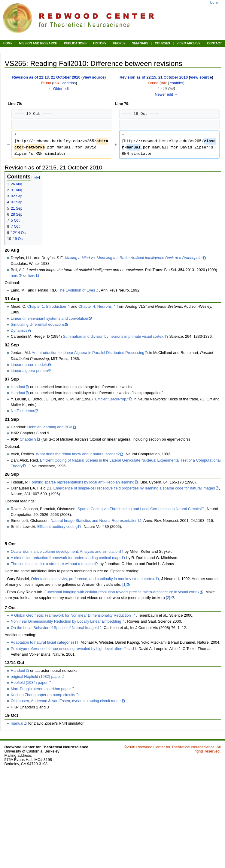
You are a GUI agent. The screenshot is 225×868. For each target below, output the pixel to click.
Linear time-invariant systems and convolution (49, 319)
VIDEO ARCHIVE (189, 43)
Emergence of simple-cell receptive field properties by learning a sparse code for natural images (134, 488)
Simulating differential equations (38, 325)
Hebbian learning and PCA (50, 427)
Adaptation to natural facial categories (43, 642)
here (15, 276)
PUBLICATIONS (75, 43)
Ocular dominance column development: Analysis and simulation (65, 552)
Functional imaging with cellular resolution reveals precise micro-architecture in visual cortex (122, 592)
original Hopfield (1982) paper (36, 677)
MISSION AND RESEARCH (38, 43)
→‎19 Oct (166, 89)
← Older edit (59, 89)
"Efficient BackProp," (111, 399)
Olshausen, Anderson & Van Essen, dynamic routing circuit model (66, 701)
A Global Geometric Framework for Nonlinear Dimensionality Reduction (71, 615)
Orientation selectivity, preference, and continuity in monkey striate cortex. (93, 579)
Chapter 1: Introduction (47, 307)
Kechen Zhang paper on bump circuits (43, 695)
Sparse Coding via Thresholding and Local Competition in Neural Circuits (139, 509)
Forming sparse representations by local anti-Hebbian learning (82, 482)
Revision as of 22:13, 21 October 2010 (46, 77)
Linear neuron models (29, 365)
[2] (168, 598)
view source (94, 77)
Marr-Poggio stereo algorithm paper (41, 689)
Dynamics (19, 331)
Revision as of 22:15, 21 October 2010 (154, 77)
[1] (124, 585)
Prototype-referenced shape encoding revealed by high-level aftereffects (72, 649)
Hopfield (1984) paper (29, 683)
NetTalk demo (23, 411)
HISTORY (100, 43)
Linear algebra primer (29, 371)
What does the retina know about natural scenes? (78, 454)
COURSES (162, 43)
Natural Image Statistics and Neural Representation (94, 521)
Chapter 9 (28, 439)
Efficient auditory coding (57, 527)
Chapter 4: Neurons (95, 307)
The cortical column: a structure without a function (53, 564)
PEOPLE (119, 43)
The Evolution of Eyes (76, 290)
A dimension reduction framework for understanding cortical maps (66, 558)
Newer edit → (166, 94)
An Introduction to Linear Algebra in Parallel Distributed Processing (88, 353)
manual (17, 723)
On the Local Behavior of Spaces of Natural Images (54, 628)
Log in (214, 2)
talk (56, 83)
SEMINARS (140, 43)
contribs (69, 83)
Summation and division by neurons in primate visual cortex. (114, 337)
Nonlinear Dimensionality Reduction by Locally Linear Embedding (66, 621)
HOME (8, 43)
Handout (18, 387)
